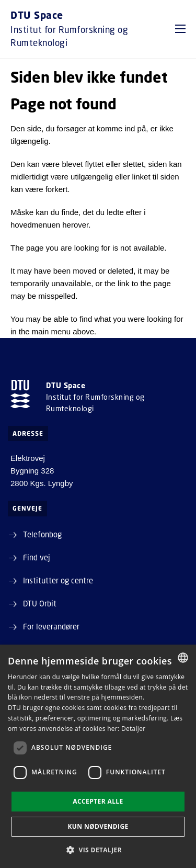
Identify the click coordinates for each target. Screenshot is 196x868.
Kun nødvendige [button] (98, 826)
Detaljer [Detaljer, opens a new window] (134, 729)
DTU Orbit (40, 603)
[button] (180, 29)
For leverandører (51, 626)
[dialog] (98, 756)
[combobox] (183, 658)
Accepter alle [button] (98, 801)
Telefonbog (42, 534)
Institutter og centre (58, 580)
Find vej (37, 557)
